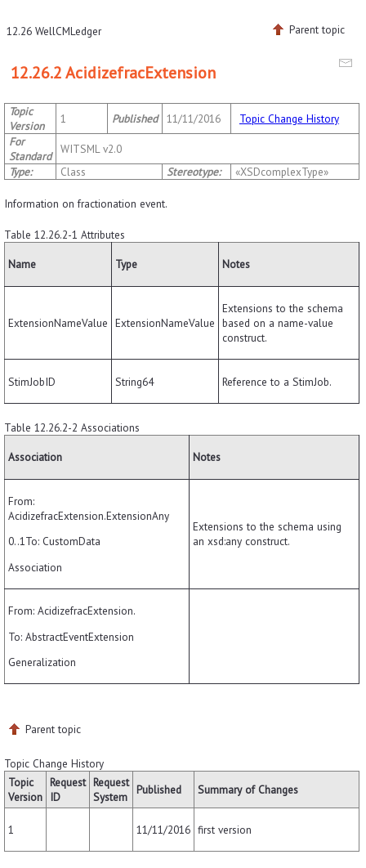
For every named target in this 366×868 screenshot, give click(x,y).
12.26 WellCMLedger (54, 31)
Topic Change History (289, 119)
